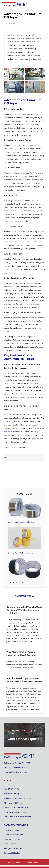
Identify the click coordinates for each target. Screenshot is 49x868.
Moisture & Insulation (13, 839)
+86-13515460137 (21, 768)
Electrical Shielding (12, 853)
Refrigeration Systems (14, 848)
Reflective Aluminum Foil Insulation (19, 817)
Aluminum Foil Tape (12, 794)
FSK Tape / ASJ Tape (13, 803)
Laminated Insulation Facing (16, 812)
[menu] (46, 4)
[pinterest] (5, 780)
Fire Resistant (10, 844)
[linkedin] (8, 780)
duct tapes (27, 397)
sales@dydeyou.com (18, 772)
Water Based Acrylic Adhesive (21, 522)
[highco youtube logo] (11, 780)
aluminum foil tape (12, 432)
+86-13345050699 (22, 763)
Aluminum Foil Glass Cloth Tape (18, 798)
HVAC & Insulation (12, 830)
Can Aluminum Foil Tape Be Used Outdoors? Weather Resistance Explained (24, 610)
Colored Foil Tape (16, 582)
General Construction (13, 835)
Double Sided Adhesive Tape (21, 553)
